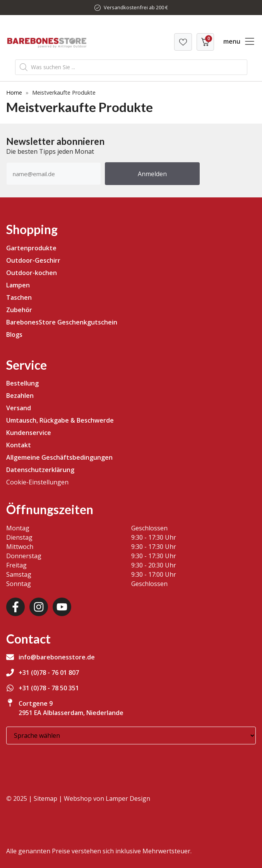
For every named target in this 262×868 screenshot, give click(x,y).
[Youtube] (62, 607)
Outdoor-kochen (32, 273)
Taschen (19, 297)
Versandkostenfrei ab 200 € (136, 7)
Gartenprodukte (31, 248)
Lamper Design (128, 798)
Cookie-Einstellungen (37, 482)
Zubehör (19, 310)
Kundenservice (29, 433)
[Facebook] (15, 607)
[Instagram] (39, 607)
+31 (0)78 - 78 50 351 (49, 688)
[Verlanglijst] (183, 42)
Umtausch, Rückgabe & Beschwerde (60, 420)
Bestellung (22, 383)
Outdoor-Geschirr (33, 260)
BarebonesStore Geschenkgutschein (62, 322)
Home (14, 93)
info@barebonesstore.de (57, 657)
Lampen (18, 285)
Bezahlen (20, 396)
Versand (19, 408)
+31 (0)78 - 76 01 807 (49, 673)
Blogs (14, 335)
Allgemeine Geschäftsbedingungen (59, 457)
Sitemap (45, 798)
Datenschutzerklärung (40, 470)
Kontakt (19, 445)
